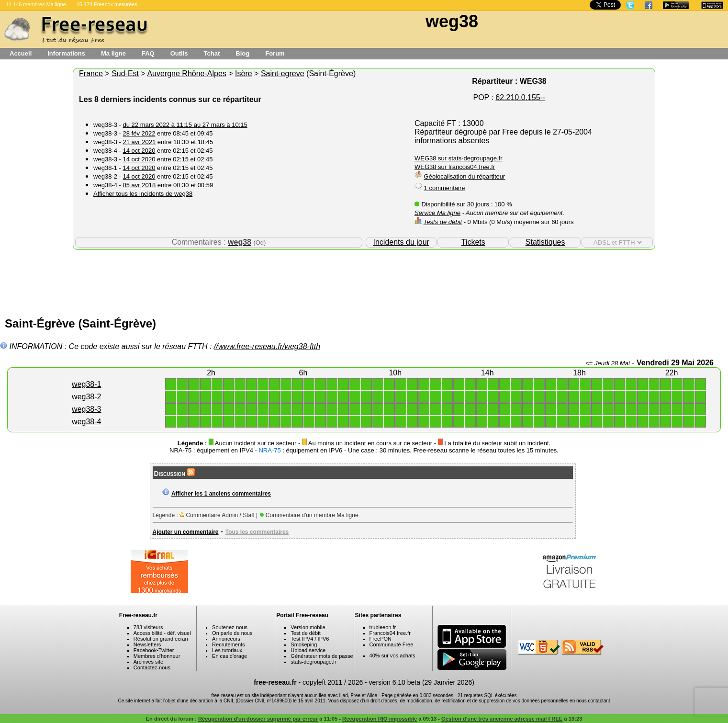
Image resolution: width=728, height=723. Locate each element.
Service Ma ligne (437, 213)
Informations (66, 53)
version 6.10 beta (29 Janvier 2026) (422, 682)
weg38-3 (86, 409)
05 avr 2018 (140, 185)
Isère (244, 73)
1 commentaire (445, 188)
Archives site (148, 662)
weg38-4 (86, 422)
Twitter (166, 650)
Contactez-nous (152, 667)
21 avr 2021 (140, 142)
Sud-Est (125, 73)
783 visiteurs (148, 627)
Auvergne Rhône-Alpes (186, 73)
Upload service (308, 650)
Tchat (212, 53)
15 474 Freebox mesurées (107, 4)
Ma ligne (113, 53)
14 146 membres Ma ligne (36, 4)
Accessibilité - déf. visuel (162, 633)
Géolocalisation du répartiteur (465, 176)
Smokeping (304, 644)
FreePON (381, 639)
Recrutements (228, 644)
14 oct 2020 (139, 151)
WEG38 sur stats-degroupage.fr (459, 158)
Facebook (145, 650)
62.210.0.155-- (520, 97)
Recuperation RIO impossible (380, 719)
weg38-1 (86, 384)
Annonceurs (226, 639)
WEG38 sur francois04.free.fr (455, 167)
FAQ (148, 53)
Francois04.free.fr (390, 633)
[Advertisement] (364, 281)
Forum (275, 53)
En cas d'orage (230, 656)
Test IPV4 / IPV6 (310, 639)
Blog (242, 53)
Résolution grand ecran (161, 639)
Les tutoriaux (227, 650)
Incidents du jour (401, 242)
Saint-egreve (283, 73)
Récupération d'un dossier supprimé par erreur (258, 719)
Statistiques (545, 242)
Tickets (473, 242)
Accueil (21, 53)
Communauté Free (392, 644)
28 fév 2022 (139, 133)
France (91, 73)
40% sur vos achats (392, 655)
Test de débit (305, 633)
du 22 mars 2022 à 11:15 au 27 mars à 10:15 (185, 125)
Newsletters (147, 644)
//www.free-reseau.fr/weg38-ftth (267, 346)
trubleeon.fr (383, 627)
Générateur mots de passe (322, 656)
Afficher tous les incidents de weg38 (143, 194)
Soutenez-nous (230, 627)
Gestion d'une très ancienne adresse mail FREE (502, 719)
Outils (179, 53)
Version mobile (308, 627)
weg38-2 (86, 397)
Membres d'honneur (157, 656)
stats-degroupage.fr (313, 662)
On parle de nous (232, 633)
